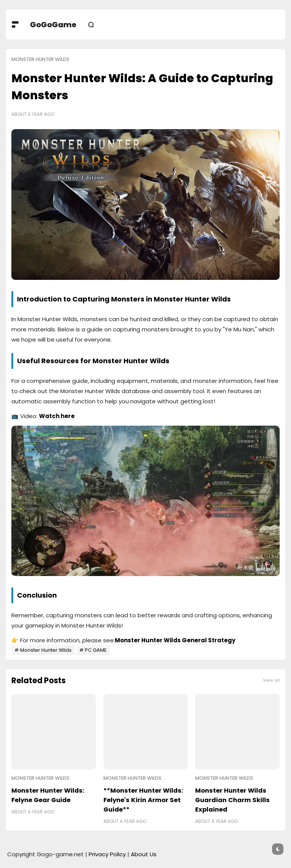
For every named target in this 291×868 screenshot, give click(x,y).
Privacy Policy (107, 854)
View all (271, 680)
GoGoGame (53, 25)
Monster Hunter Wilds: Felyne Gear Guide (48, 795)
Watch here (57, 416)
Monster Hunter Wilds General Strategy (175, 640)
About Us (144, 854)
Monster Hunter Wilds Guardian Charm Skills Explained (232, 800)
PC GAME (96, 650)
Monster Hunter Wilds (40, 59)
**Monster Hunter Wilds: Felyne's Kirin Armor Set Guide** (143, 800)
